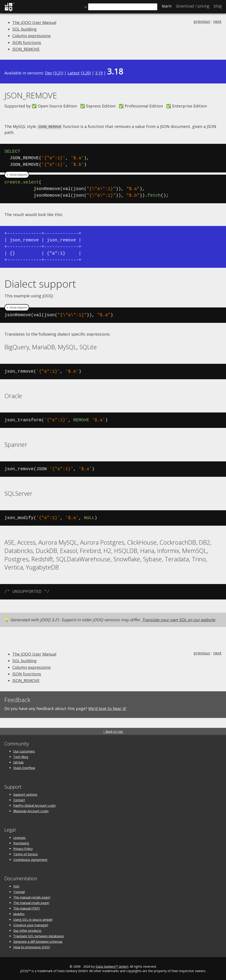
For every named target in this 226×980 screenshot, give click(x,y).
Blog (218, 6)
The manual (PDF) (26, 908)
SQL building (24, 29)
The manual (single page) (32, 897)
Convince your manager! (31, 925)
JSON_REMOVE (26, 49)
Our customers (24, 751)
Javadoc (19, 914)
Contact (19, 800)
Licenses (19, 837)
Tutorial (19, 891)
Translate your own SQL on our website (179, 619)
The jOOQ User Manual (34, 22)
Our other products (27, 930)
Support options (25, 794)
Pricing (193, 6)
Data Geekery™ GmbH (112, 966)
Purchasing (21, 843)
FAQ (16, 886)
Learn (167, 6)
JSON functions (27, 43)
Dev (49, 73)
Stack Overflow (24, 768)
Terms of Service (25, 854)
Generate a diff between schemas (38, 941)
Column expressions (32, 36)
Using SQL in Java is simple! (33, 919)
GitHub (18, 762)
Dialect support (40, 283)
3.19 (99, 73)
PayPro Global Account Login (34, 805)
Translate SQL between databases (39, 936)
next (217, 21)
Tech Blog (21, 757)
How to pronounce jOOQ (32, 947)
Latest (74, 73)
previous (202, 21)
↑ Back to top (113, 731)
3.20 (86, 73)
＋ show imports (17, 174)
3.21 (58, 73)
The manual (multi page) (31, 903)
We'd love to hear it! (107, 708)
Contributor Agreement (30, 859)
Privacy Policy (23, 848)
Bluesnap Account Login (31, 811)
